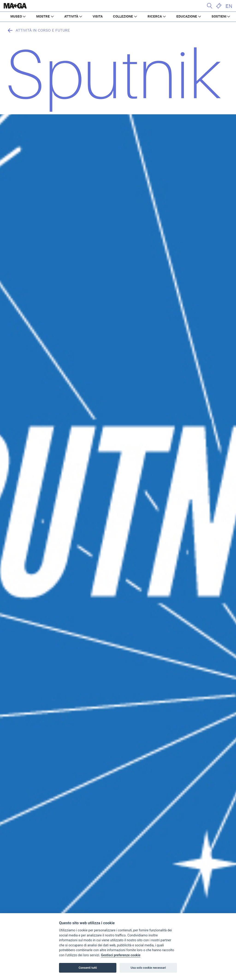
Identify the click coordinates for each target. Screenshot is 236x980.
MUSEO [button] (16, 17)
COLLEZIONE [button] (123, 17)
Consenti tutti (88, 968)
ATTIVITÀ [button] (71, 17)
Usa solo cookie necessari (148, 968)
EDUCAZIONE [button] (187, 17)
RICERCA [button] (155, 17)
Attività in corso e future (38, 30)
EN (229, 6)
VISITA (98, 17)
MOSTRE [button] (43, 17)
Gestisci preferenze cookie (121, 955)
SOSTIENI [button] (219, 17)
